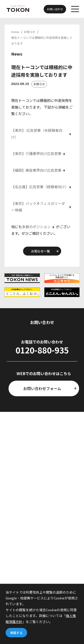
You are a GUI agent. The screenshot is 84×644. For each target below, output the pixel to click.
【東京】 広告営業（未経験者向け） (37, 134)
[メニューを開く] (75, 9)
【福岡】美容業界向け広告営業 (36, 170)
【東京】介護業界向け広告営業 (36, 153)
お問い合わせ (55, 9)
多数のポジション (36, 227)
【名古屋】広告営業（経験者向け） (40, 187)
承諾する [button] (16, 633)
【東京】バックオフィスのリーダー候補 (38, 207)
